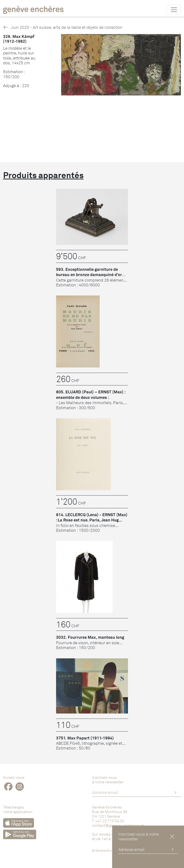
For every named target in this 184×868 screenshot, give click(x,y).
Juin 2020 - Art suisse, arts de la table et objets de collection (63, 27)
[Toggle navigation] (174, 10)
